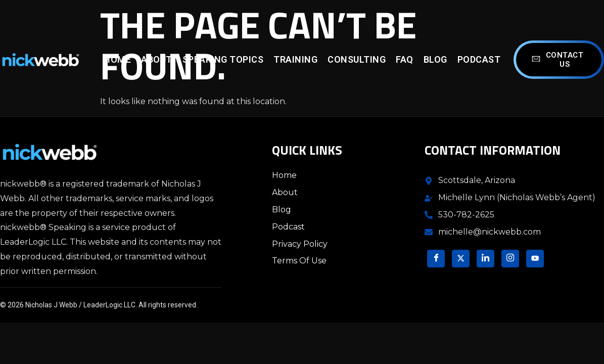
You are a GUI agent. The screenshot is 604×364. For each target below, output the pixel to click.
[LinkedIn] (485, 259)
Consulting (357, 59)
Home (117, 59)
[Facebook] (436, 259)
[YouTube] (535, 259)
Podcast (479, 59)
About (157, 59)
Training (295, 59)
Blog (435, 59)
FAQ (405, 59)
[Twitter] (461, 259)
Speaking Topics (223, 59)
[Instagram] (510, 259)
